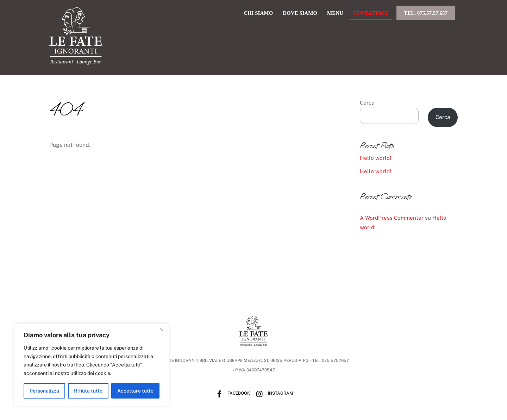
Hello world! (375, 158)
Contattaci (370, 13)
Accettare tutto (135, 391)
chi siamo (258, 13)
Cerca (367, 103)
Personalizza (44, 391)
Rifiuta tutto (88, 391)
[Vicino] (162, 330)
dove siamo (300, 13)
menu (335, 13)
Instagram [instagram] (273, 393)
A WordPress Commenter (392, 218)
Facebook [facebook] (231, 393)
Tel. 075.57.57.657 (426, 13)
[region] (92, 365)
